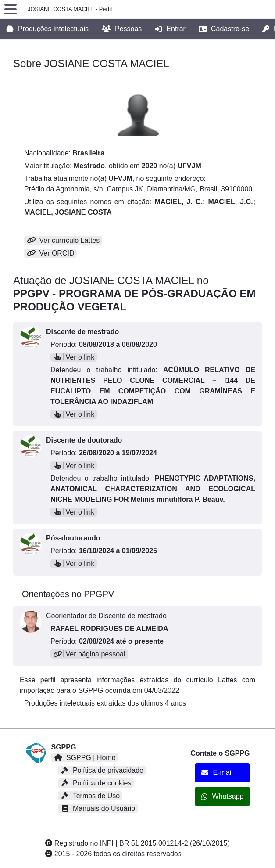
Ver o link (74, 357)
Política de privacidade (102, 770)
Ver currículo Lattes (63, 240)
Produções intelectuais (48, 29)
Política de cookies (96, 783)
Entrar (170, 29)
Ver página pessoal (89, 654)
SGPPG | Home (85, 758)
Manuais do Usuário (98, 809)
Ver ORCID (50, 253)
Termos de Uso (90, 796)
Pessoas (122, 29)
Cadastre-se (224, 29)
